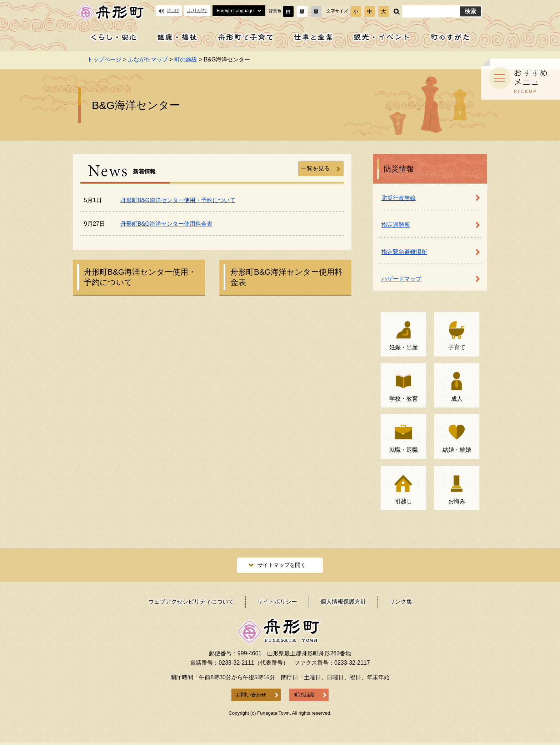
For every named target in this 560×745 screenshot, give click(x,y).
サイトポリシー (277, 604)
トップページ (104, 59)
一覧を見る (315, 168)
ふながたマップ (148, 59)
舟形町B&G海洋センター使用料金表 (166, 224)
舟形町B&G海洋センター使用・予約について (178, 200)
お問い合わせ (251, 697)
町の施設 (186, 59)
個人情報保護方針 (343, 604)
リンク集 (401, 604)
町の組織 (304, 697)
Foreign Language (239, 11)
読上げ (169, 11)
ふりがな (197, 11)
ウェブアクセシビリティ (191, 604)
